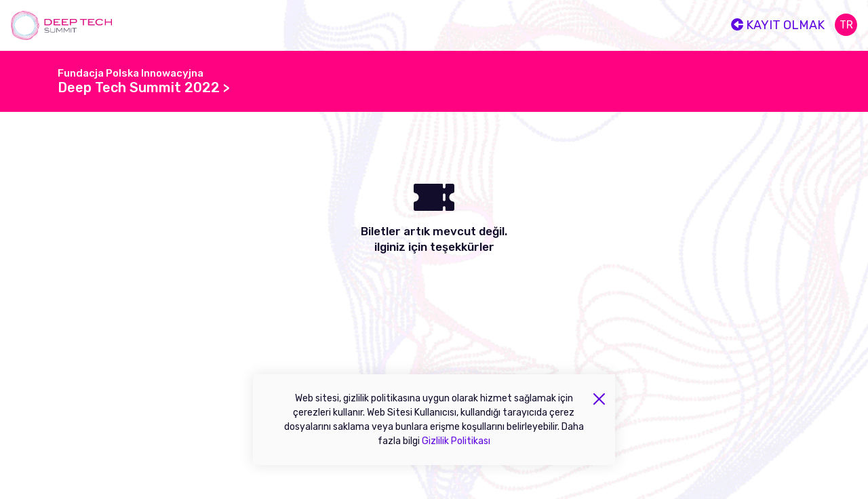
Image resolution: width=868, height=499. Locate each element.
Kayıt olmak (778, 25)
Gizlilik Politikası (456, 441)
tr (846, 25)
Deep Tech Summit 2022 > (144, 87)
